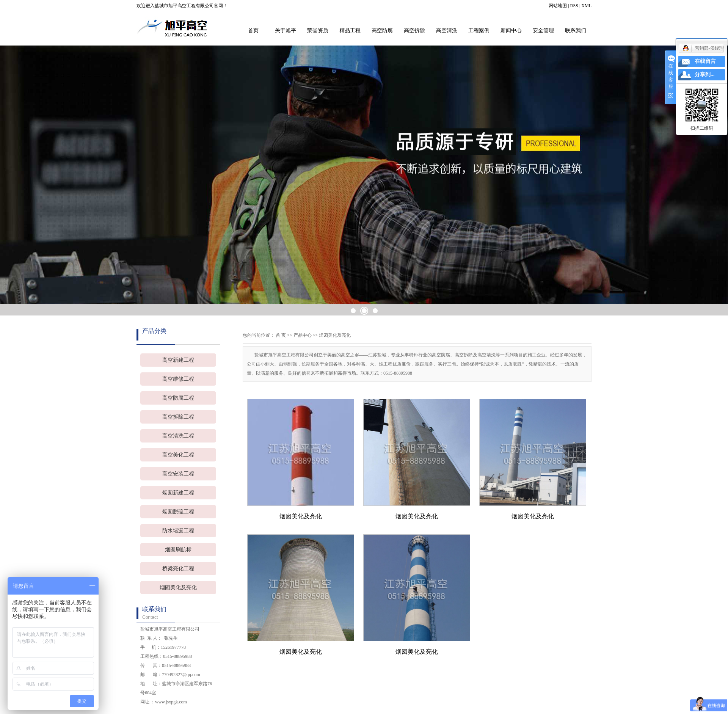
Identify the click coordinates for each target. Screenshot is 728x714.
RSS (574, 6)
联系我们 (576, 31)
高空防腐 (382, 31)
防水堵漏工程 (178, 531)
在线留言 (705, 61)
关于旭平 (286, 31)
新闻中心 (511, 31)
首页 (253, 31)
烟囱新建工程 (178, 493)
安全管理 (543, 31)
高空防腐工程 (178, 398)
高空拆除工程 (178, 417)
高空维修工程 (178, 379)
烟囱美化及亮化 (178, 588)
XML (586, 6)
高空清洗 (447, 31)
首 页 (281, 335)
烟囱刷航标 (178, 550)
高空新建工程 (178, 360)
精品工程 (350, 31)
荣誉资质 (318, 31)
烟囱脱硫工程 (178, 512)
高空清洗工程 (178, 436)
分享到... (705, 75)
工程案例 (479, 31)
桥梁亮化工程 (178, 569)
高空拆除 (414, 31)
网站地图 (558, 6)
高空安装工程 (178, 474)
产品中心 (303, 335)
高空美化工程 (178, 455)
